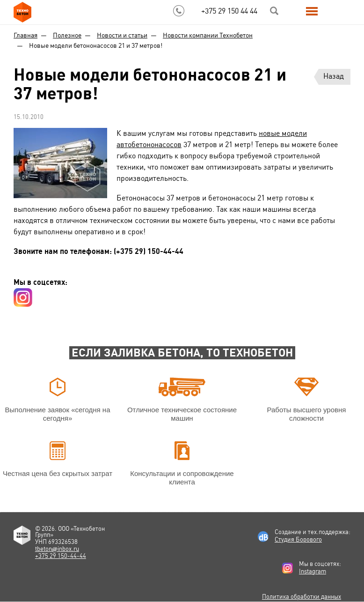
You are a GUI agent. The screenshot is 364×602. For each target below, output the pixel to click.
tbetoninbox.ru (57, 549)
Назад (334, 76)
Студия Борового (298, 539)
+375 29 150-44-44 (61, 556)
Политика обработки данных (302, 597)
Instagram (313, 571)
